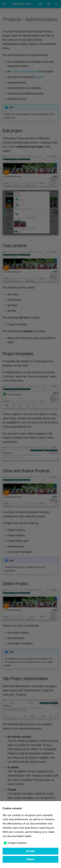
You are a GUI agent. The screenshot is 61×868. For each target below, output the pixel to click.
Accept (30, 851)
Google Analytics (17, 843)
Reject (30, 859)
